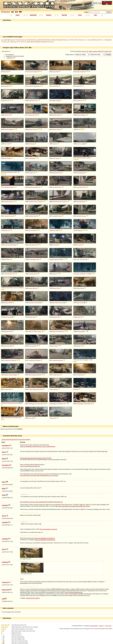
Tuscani (59, 216)
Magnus (84, 115)
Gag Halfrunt (5, 445)
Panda (33, 144)
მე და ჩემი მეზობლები (8, 40)
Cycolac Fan (5, 582)
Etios (82, 375)
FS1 (55, 418)
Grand (9, 245)
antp (3, 599)
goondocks (5, 505)
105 (81, 346)
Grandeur (36, 187)
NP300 (10, 303)
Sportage (33, 259)
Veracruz (84, 216)
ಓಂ (25, 40)
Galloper (11, 187)
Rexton (61, 360)
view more (10, 58)
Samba (34, 375)
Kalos (59, 115)
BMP (61, 259)
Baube (4, 488)
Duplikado (43, 42)
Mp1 (22, 288)
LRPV (57, 231)
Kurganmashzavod (55, 259)
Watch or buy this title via (12, 429)
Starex (83, 202)
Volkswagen (32, 404)
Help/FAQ (64, 15)
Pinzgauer (86, 360)
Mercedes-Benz (9, 288)
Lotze (56, 245)
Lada (78, 259)
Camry (58, 375)
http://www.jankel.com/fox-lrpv (49, 529)
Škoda (78, 346)
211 (9, 231)
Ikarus (6, 231)
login (9, 612)
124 (8, 144)
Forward (34, 231)
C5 (82, 101)
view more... (50, 42)
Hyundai (55, 173)
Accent (59, 173)
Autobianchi (32, 101)
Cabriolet (35, 72)
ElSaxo (4, 459)
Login (86, 12)
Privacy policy (108, 626)
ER (42, 40)
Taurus (57, 158)
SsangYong (7, 360)
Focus (81, 144)
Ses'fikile (40, 389)
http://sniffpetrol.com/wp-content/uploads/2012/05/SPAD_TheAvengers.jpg (41, 502)
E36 (58, 101)
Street (15, 172)
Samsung (79, 332)
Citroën (79, 101)
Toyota (54, 375)
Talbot (30, 375)
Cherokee (14, 245)
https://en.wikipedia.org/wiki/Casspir (45, 540)
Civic (34, 173)
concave (95, 51)
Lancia (54, 274)
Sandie (4, 495)
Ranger (9, 158)
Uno (56, 144)
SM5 (83, 332)
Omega (9, 317)
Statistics (49, 15)
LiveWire (88, 158)
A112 (37, 101)
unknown (76, 389)
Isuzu (30, 231)
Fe (86, 187)
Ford (78, 144)
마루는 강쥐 (6, 42)
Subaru (6, 375)
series (56, 346)
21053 (85, 259)
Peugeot (31, 317)
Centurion (15, 403)
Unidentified (33, 15)
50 (81, 317)
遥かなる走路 (37, 40)
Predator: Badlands (34, 42)
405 (58, 317)
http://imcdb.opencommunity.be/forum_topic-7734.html (36, 458)
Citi (36, 404)
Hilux (10, 389)
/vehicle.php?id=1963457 (33, 598)
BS (34, 115)
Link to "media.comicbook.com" (74, 592)
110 (86, 274)
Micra (58, 288)
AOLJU (84, 51)
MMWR (20, 403)
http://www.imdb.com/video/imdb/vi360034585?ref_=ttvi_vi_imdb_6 (39, 475)
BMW (54, 101)
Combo (81, 303)
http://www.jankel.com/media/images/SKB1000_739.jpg (74, 506)
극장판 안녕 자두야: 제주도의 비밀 (19, 42)
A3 (8, 72)
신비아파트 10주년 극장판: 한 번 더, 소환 (78, 40)
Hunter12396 (6, 590)
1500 (81, 259)
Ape (79, 317)
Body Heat (30, 40)
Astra (33, 303)
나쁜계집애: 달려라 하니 (97, 40)
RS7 (32, 86)
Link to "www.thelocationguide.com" (30, 466)
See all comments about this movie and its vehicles (16, 439)
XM (9, 115)
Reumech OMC (32, 332)
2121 (12, 274)
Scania (51, 346)
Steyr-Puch (80, 360)
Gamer (4, 482)
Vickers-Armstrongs (7, 403)
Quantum (35, 389)
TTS (8, 101)
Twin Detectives (20, 40)
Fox (54, 231)
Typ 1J (90, 404)
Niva (9, 274)
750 (18, 172)
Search (18, 15)
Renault (6, 332)
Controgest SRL (94, 626)
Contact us (101, 626)
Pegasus (80, 231)
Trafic (10, 332)
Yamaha (52, 418)
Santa (83, 187)
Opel (30, 303)
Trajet (35, 216)
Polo (13, 418)
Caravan (37, 303)
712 (90, 360)
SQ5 (81, 86)
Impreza (11, 375)
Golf (39, 404)
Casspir (39, 332)
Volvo (30, 418)
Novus (35, 129)
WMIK (90, 274)
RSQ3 (57, 86)
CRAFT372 (101, 51)
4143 (19, 288)
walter (90, 51)
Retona (8, 259)
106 (36, 115)
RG (62, 332)
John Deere (31, 245)
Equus (83, 173)
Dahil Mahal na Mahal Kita (51, 40)
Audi (5, 72)
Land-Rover (77, 274)
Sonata (11, 202)
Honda (30, 173)
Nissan (30, 288)
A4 (56, 72)
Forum (80, 15)
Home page (7, 12)
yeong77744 (108, 51)
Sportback (37, 86)
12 (64, 332)
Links (95, 15)
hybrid (83, 72)
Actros (15, 288)
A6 (80, 72)
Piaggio (76, 317)
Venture (56, 389)
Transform (40, 202)
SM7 (35, 346)
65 (80, 129)
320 (36, 245)
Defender (83, 274)
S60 (33, 418)
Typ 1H (63, 404)
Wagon (15, 375)
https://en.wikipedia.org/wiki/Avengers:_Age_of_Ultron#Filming (38, 446)
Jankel (51, 231)
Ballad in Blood (63, 40)
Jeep (6, 245)
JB (87, 51)
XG (39, 187)
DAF (78, 129)
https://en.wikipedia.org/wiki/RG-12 (45, 538)
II (14, 187)
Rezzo (59, 129)
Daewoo (31, 115)
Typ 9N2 (18, 418)
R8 (8, 86)
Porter (59, 187)
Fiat (5, 144)
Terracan (12, 216)
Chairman (14, 360)
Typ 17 (43, 404)
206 (34, 317)
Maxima (35, 288)
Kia (53, 245)
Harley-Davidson (81, 158)
